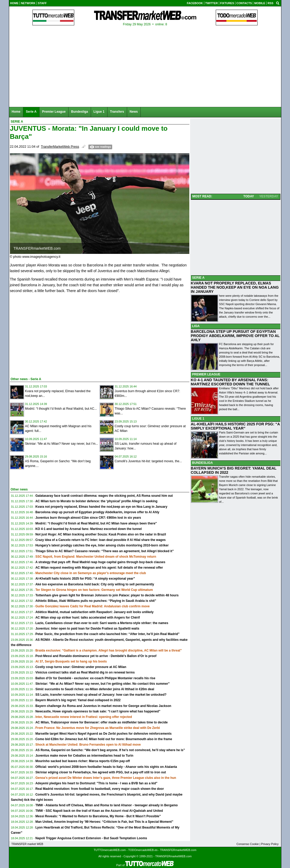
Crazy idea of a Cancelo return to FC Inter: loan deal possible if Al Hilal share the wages (100, 540)
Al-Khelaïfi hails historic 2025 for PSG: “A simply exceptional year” (85, 579)
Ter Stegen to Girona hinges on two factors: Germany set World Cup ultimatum (94, 590)
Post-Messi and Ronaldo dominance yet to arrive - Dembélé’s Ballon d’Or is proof (96, 656)
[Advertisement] (49, 334)
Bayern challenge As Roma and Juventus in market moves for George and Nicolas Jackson (103, 706)
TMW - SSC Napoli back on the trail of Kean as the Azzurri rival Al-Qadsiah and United (99, 811)
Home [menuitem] (16, 112)
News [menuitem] (134, 112)
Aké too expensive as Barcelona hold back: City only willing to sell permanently (95, 584)
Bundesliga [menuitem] (80, 112)
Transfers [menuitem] (117, 112)
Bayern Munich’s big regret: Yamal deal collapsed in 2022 (78, 700)
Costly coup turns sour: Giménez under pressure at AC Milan (81, 667)
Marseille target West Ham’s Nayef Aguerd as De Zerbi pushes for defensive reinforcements (103, 734)
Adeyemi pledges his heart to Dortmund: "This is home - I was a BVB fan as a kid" (96, 783)
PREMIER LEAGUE (206, 374)
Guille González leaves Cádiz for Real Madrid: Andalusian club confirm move (92, 606)
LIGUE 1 (198, 419)
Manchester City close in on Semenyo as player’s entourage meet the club (91, 573)
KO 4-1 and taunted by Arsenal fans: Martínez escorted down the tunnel (89, 529)
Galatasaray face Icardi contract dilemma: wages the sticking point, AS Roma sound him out (104, 496)
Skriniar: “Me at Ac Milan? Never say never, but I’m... (62, 444)
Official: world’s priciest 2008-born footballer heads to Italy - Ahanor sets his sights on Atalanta (106, 767)
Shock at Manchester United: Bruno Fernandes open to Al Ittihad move (88, 745)
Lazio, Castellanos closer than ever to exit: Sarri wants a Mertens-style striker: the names (102, 623)
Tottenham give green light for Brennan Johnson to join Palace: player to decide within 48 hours (107, 595)
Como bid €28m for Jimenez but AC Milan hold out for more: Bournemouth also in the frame (104, 739)
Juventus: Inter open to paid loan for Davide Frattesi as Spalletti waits (87, 629)
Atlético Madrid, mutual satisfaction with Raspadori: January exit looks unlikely (94, 612)
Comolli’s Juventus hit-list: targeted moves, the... (148, 461)
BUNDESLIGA (203, 463)
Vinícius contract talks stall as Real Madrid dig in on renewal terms (85, 672)
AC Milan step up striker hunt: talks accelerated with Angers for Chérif (88, 618)
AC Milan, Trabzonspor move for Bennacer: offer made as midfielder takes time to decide (101, 722)
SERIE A (198, 278)
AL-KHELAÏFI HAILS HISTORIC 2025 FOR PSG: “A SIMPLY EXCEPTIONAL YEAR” (235, 426)
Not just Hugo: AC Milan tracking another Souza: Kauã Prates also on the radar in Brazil (101, 534)
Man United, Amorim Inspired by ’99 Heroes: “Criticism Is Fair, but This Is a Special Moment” (104, 822)
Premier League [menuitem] (54, 112)
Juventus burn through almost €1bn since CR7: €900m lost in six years (88, 518)
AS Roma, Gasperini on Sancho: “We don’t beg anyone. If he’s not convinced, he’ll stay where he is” (110, 750)
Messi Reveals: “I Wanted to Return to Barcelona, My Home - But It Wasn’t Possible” (98, 816)
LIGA (196, 326)
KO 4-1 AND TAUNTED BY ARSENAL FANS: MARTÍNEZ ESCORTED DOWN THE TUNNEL (231, 382)
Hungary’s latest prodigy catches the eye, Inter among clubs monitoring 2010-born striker (102, 545)
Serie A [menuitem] (31, 112)
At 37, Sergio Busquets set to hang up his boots (71, 661)
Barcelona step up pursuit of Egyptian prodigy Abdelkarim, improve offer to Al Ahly (97, 512)
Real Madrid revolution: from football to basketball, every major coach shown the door (99, 789)
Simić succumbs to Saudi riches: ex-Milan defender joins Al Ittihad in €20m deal (95, 689)
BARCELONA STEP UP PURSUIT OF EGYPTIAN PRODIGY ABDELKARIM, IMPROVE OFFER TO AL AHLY (235, 336)
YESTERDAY (269, 196)
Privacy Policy (270, 844)
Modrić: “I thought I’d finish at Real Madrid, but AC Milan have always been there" (96, 523)
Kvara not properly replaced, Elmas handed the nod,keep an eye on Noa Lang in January (101, 507)
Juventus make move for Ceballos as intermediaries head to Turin (84, 756)
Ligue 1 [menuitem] (99, 112)
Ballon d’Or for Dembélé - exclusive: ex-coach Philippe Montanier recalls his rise (95, 678)
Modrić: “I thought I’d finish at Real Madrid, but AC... (61, 409)
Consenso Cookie (248, 844)
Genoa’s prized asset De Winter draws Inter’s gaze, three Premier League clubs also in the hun (106, 778)
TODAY (249, 196)
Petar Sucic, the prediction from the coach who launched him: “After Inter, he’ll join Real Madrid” (107, 634)
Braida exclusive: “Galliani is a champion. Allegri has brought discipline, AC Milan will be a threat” (109, 650)
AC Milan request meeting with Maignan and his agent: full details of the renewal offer (99, 568)
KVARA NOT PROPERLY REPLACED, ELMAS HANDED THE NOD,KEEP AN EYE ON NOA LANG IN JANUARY (235, 287)
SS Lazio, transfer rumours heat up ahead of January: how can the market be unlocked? (101, 695)
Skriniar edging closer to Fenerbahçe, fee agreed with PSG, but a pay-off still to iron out (101, 772)
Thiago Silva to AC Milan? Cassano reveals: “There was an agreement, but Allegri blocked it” (104, 551)
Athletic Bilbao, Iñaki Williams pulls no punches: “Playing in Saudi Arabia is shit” (96, 601)
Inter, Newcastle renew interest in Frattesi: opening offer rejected (84, 717)
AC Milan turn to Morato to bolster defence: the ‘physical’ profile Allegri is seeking (96, 501)
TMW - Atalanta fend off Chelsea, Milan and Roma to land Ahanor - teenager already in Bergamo (107, 805)
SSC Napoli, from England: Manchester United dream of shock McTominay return (96, 557)
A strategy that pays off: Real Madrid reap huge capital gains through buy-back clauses (100, 562)
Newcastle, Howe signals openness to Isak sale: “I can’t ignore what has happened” (98, 711)
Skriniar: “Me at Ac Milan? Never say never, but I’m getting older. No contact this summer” (103, 684)
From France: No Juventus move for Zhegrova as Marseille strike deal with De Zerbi (98, 728)
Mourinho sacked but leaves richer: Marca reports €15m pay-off (83, 761)
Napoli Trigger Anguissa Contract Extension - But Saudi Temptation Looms (91, 838)
